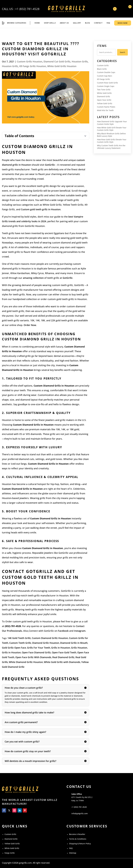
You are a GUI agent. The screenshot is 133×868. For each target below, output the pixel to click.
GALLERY (77, 23)
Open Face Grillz (104, 100)
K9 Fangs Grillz (103, 79)
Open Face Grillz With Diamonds (33, 657)
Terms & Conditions (78, 839)
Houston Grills (80, 61)
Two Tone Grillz (104, 90)
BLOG (88, 23)
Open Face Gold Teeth (64, 652)
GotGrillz (50, 165)
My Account (121, 9)
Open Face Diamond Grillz (36, 652)
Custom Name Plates (106, 107)
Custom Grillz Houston (30, 61)
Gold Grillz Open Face (14, 648)
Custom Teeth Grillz (20, 643)
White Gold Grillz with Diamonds (62, 662)
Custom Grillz (103, 65)
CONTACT (98, 23)
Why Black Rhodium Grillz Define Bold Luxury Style (111, 135)
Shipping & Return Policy (80, 844)
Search (122, 52)
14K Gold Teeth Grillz (19, 638)
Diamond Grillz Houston (46, 643)
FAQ (108, 23)
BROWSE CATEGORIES (17, 23)
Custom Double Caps (106, 72)
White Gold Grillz (104, 93)
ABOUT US (64, 23)
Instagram (80, 631)
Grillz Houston (79, 648)
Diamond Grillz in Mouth (74, 643)
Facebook (63, 631)
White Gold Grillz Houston (62, 66)
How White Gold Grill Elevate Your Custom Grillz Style (112, 129)
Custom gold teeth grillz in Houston (41, 209)
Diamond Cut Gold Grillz (57, 61)
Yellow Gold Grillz (105, 103)
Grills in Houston (61, 648)
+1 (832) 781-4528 (27, 9)
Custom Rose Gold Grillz (107, 83)
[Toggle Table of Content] (46, 136)
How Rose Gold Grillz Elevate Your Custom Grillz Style (112, 141)
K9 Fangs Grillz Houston (33, 66)
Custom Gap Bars (105, 76)
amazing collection (33, 278)
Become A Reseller (77, 834)
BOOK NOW (123, 23)
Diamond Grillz (104, 96)
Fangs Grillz (10, 853)
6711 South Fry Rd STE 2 (82, 797)
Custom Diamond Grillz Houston (50, 638)
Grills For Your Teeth (39, 648)
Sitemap (73, 853)
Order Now (30, 325)
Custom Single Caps (106, 86)
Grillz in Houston (11, 652)
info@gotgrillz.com (80, 813)
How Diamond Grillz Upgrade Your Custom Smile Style (112, 123)
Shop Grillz (50, 23)
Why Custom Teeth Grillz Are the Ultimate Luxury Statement (111, 147)
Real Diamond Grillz (63, 657)
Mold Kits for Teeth (105, 110)
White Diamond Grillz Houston (26, 662)
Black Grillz (102, 69)
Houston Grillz (10, 66)
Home (37, 23)
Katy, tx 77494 (78, 800)
